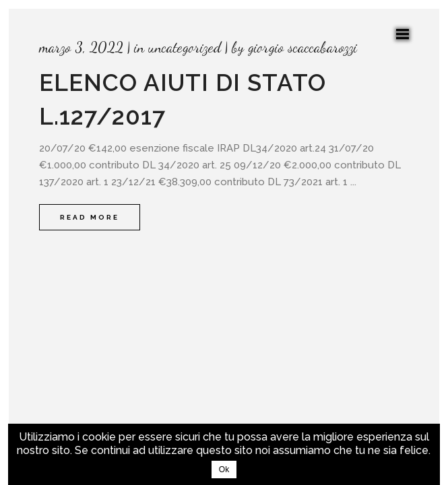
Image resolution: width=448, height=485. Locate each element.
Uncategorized (185, 47)
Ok (224, 470)
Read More (90, 217)
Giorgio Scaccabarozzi (302, 47)
